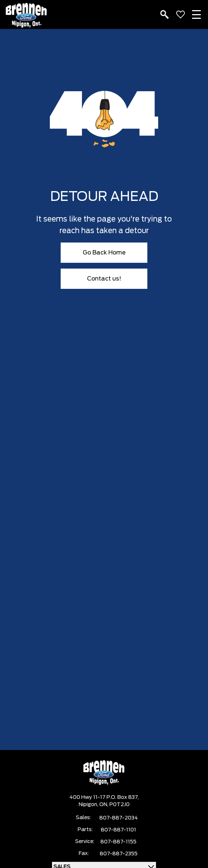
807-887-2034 (119, 818)
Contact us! (104, 279)
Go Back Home (104, 253)
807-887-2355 (119, 854)
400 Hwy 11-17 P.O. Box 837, (104, 797)
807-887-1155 (118, 842)
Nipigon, (89, 805)
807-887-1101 (118, 830)
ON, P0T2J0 (114, 805)
